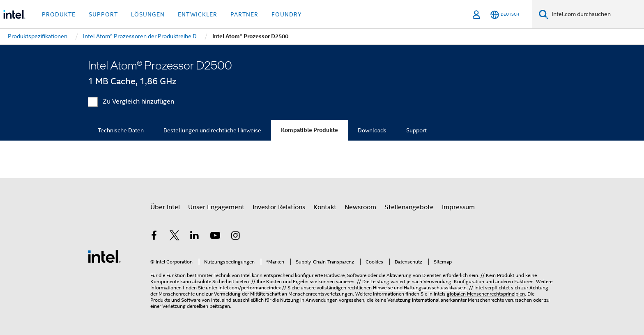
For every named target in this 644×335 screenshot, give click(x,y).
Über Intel (165, 207)
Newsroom (360, 207)
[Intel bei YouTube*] (215, 237)
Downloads (372, 130)
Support (416, 130)
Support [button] (103, 14)
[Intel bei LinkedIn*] (195, 237)
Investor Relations (279, 207)
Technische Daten (121, 130)
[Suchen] (544, 14)
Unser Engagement (216, 207)
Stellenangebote (409, 207)
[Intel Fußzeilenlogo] (104, 256)
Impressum (458, 207)
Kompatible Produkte (309, 130)
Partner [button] (244, 14)
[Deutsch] (505, 15)
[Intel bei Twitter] (175, 237)
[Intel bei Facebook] (154, 237)
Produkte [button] (59, 14)
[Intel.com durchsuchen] (596, 14)
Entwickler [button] (198, 14)
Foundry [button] (287, 14)
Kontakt (325, 207)
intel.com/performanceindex (250, 288)
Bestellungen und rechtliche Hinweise (212, 130)
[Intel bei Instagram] (235, 237)
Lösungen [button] (148, 14)
